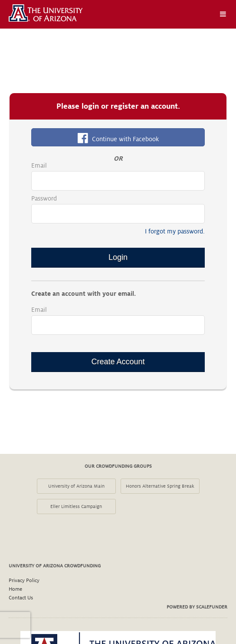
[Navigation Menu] (223, 14)
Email (39, 165)
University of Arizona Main (76, 486)
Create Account (118, 362)
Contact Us (21, 598)
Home (15, 589)
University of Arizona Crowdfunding (55, 566)
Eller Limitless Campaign (76, 506)
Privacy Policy (24, 581)
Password (44, 198)
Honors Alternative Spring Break (160, 486)
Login (118, 257)
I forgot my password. (175, 231)
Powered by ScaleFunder (197, 607)
